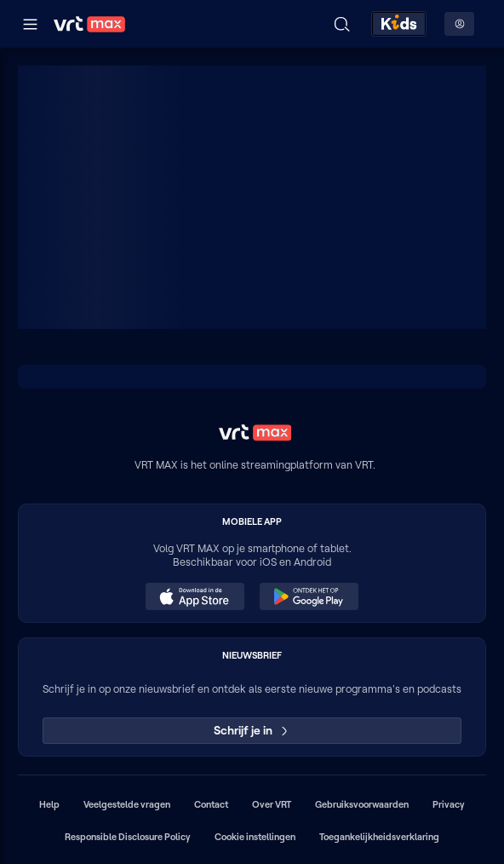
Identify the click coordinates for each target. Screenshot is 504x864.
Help (49, 804)
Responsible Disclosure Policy (128, 837)
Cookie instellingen (255, 837)
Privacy (449, 804)
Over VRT (272, 804)
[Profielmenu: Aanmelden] (459, 24)
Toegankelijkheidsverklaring (379, 837)
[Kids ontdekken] (399, 24)
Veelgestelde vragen (127, 804)
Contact (211, 804)
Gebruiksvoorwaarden (362, 804)
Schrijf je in (252, 730)
